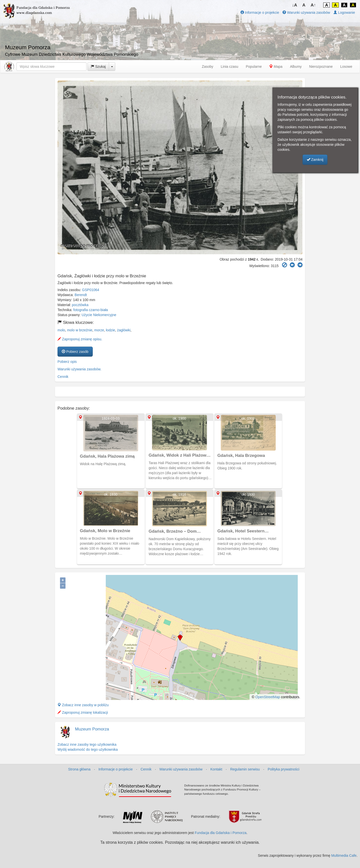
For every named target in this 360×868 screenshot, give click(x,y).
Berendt (81, 295)
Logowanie (344, 13)
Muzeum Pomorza (92, 729)
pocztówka (80, 305)
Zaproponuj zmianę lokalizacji (83, 712)
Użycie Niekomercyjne (99, 315)
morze (99, 330)
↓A (295, 5)
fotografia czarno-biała (91, 310)
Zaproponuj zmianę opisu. (80, 339)
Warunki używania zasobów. (79, 369)
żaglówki (124, 330)
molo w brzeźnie (80, 330)
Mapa (276, 67)
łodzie (111, 330)
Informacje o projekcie (260, 13)
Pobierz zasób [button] (75, 352)
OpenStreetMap (268, 697)
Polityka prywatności (284, 769)
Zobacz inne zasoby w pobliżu (83, 705)
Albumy (296, 67)
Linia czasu (229, 67)
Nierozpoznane (321, 67)
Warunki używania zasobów (306, 13)
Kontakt (216, 769)
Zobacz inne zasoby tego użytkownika (87, 744)
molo (61, 330)
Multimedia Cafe (344, 855)
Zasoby (207, 67)
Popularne (254, 67)
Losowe (346, 67)
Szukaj (98, 67)
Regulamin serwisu (245, 769)
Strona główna (79, 769)
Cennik (63, 377)
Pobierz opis (67, 362)
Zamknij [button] (315, 160)
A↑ (313, 5)
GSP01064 (91, 290)
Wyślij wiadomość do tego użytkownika (88, 749)
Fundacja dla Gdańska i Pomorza (221, 833)
